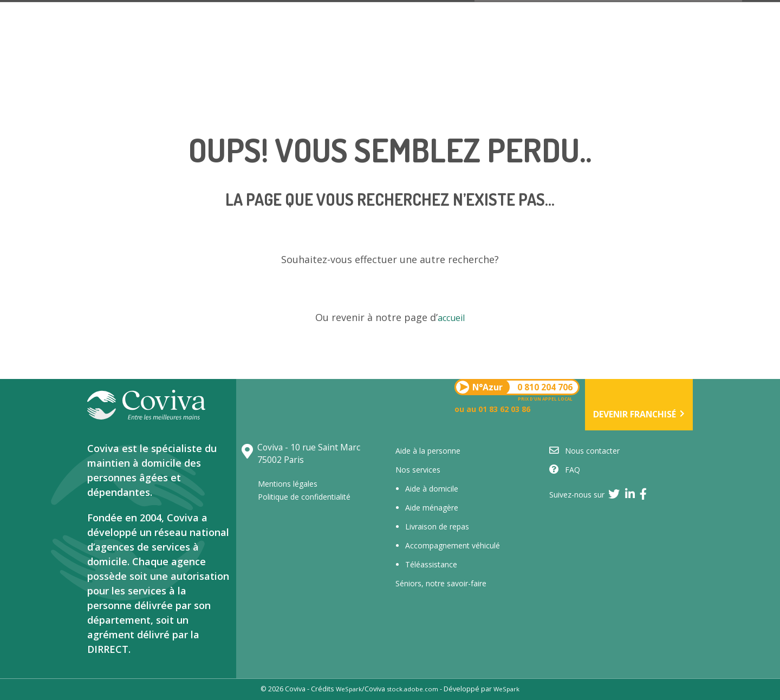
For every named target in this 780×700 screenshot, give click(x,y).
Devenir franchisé (706, 53)
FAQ (565, 470)
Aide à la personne (428, 451)
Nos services (188, 106)
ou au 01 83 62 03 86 (314, 61)
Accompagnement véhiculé (453, 545)
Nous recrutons (512, 106)
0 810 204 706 (306, 46)
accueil (451, 317)
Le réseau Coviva (280, 106)
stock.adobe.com (412, 689)
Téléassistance (431, 564)
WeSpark (346, 689)
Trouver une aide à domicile (394, 106)
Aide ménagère (432, 508)
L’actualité (602, 106)
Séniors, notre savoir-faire (441, 583)
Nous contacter (692, 106)
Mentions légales (292, 483)
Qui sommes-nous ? (90, 106)
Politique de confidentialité (310, 496)
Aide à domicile (432, 489)
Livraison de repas (437, 526)
